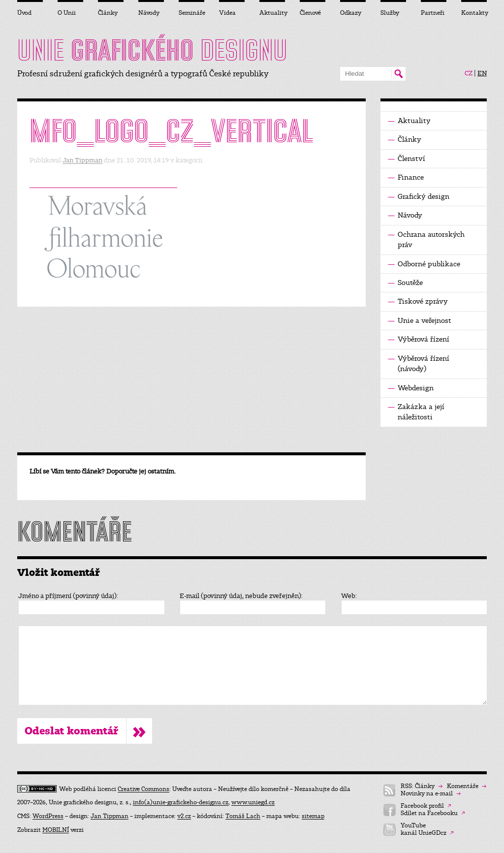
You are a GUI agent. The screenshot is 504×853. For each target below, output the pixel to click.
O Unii (67, 13)
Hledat (398, 74)
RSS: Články (422, 786)
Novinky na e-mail (431, 794)
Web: (349, 596)
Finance (406, 177)
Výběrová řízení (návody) (419, 363)
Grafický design (419, 197)
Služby (390, 13)
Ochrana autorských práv (426, 239)
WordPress (48, 816)
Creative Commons (143, 789)
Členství (407, 159)
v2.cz (184, 816)
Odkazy (351, 13)
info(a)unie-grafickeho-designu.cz (181, 802)
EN (482, 73)
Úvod (24, 13)
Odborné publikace (424, 264)
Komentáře (467, 786)
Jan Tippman (82, 160)
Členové (310, 13)
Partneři (433, 13)
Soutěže (405, 283)
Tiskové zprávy (418, 301)
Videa (227, 13)
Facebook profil (426, 806)
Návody (405, 215)
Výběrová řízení (419, 339)
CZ (469, 73)
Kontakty (474, 13)
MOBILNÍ (56, 830)
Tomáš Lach (243, 816)
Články (405, 140)
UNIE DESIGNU (152, 50)
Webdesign (411, 388)
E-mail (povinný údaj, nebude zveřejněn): (241, 596)
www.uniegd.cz (253, 802)
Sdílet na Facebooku (433, 813)
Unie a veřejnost (420, 321)
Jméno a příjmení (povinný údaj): (68, 596)
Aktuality (409, 121)
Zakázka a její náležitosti (416, 411)
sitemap (313, 816)
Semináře (191, 13)
